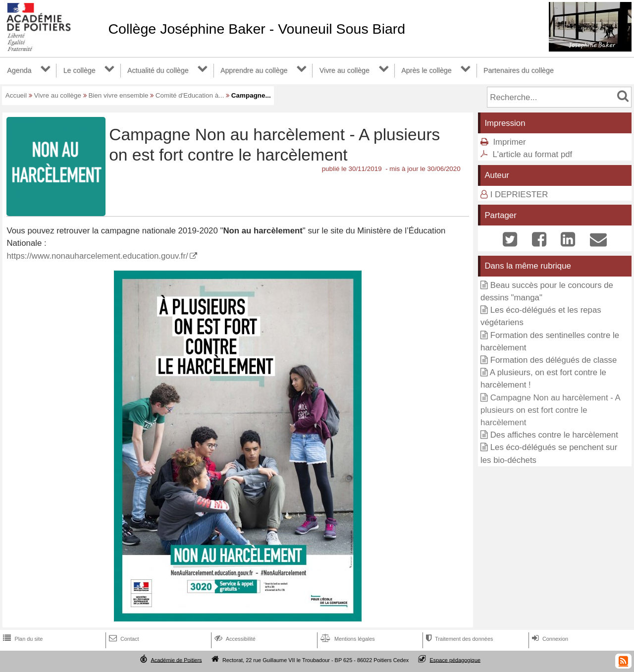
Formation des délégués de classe (554, 360)
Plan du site (22, 639)
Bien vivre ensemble (118, 95)
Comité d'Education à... (190, 95)
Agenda (19, 70)
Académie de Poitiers (176, 660)
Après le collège (426, 70)
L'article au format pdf (532, 154)
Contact (123, 639)
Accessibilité (234, 639)
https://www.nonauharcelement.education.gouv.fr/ (97, 256)
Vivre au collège (344, 70)
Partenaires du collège (519, 70)
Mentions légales (347, 639)
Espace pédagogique (455, 660)
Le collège (79, 70)
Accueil (16, 95)
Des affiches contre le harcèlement (554, 435)
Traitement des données (458, 639)
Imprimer (509, 142)
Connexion (549, 639)
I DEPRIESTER (519, 195)
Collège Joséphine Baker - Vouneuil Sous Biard (257, 29)
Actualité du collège (158, 70)
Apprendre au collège (254, 70)
